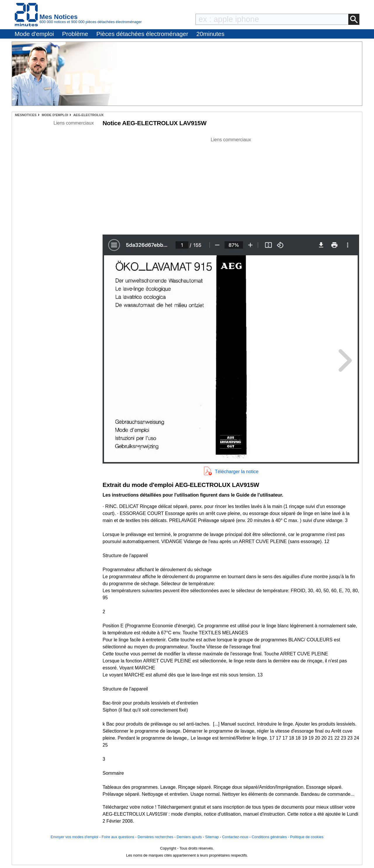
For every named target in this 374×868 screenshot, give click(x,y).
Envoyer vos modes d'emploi (74, 837)
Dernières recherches (155, 837)
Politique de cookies (307, 837)
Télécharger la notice (237, 472)
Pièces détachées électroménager (142, 34)
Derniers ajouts (189, 837)
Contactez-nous (235, 837)
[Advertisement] (231, 184)
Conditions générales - (271, 837)
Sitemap (212, 837)
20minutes (210, 34)
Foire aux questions (118, 837)
